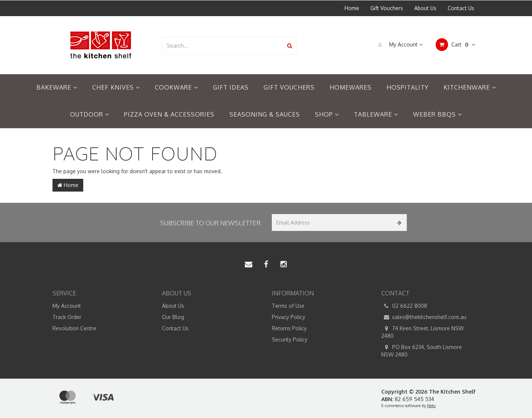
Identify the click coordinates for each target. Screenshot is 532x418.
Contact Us (461, 8)
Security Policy (290, 339)
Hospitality (408, 87)
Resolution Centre (74, 328)
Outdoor (90, 114)
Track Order (67, 317)
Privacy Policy (288, 317)
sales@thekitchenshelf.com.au (424, 317)
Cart (455, 45)
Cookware (176, 87)
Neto (431, 406)
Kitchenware (470, 87)
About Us (425, 8)
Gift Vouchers (387, 8)
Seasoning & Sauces (265, 114)
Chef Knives (116, 87)
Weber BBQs (438, 114)
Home (352, 8)
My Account (398, 45)
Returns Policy (289, 328)
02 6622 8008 (404, 306)
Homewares (351, 87)
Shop (327, 114)
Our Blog (173, 317)
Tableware (376, 114)
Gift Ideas (231, 87)
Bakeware (57, 87)
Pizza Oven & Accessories (169, 114)
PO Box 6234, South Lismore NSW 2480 (422, 351)
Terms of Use (288, 306)
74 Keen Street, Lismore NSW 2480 (423, 332)
